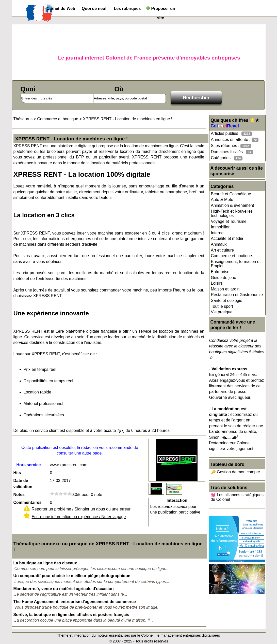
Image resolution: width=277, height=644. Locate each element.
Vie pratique (222, 312)
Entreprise (220, 272)
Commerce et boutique (232, 256)
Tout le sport (222, 306)
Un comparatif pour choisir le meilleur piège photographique (72, 576)
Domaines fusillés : (232, 152)
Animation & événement (233, 205)
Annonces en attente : (235, 140)
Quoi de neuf (94, 9)
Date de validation (23, 484)
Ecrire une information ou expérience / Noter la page (79, 517)
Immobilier (220, 227)
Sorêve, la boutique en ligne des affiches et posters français (71, 615)
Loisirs (217, 283)
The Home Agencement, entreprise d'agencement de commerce (75, 602)
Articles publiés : (232, 134)
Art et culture (223, 250)
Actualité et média (227, 238)
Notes (19, 495)
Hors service (28, 465)
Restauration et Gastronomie (237, 295)
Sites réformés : (231, 146)
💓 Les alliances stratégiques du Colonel (237, 497)
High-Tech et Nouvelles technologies (232, 214)
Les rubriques (127, 9)
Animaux (219, 244)
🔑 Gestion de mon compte (235, 472)
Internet (218, 233)
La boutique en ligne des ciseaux (45, 563)
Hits (17, 473)
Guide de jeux (224, 278)
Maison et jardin (225, 289)
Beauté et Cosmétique (231, 194)
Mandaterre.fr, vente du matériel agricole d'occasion (64, 589)
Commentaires (28, 502)
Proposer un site (161, 10)
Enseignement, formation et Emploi (236, 264)
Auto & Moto (222, 200)
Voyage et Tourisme (229, 221)
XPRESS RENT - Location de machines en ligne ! (127, 119)
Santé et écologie (227, 301)
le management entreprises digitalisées (188, 635)
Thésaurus (23, 119)
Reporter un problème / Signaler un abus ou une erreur (81, 509)
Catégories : (227, 158)
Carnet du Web (61, 9)
